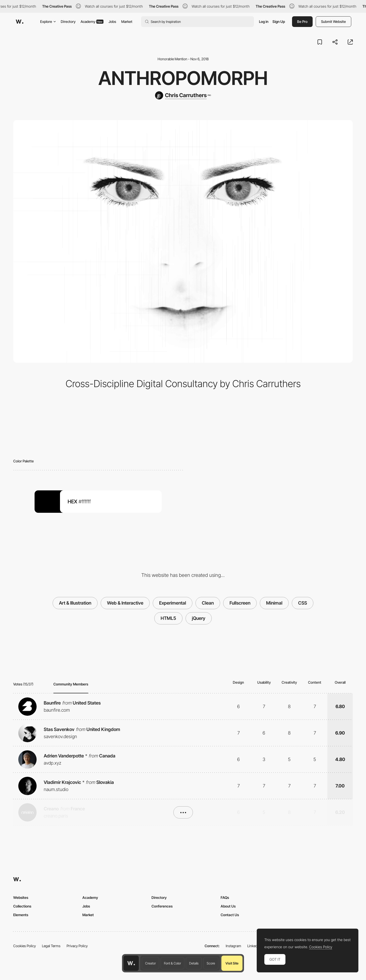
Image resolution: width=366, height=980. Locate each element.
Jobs (112, 21)
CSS (303, 603)
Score (211, 963)
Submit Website (333, 21)
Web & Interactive (125, 603)
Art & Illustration (75, 603)
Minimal (274, 603)
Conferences (162, 906)
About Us (228, 906)
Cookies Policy (25, 946)
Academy (92, 21)
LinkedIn (254, 946)
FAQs (225, 897)
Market (127, 21)
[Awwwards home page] (131, 963)
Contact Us (230, 915)
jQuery (199, 618)
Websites (21, 897)
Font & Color (172, 963)
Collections (22, 906)
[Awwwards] (20, 22)
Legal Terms (51, 946)
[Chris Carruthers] (183, 95)
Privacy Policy (77, 946)
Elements (21, 915)
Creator (150, 963)
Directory (68, 21)
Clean (208, 603)
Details (194, 963)
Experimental (173, 603)
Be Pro (302, 21)
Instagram (233, 946)
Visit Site (232, 963)
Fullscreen (240, 603)
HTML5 (168, 618)
